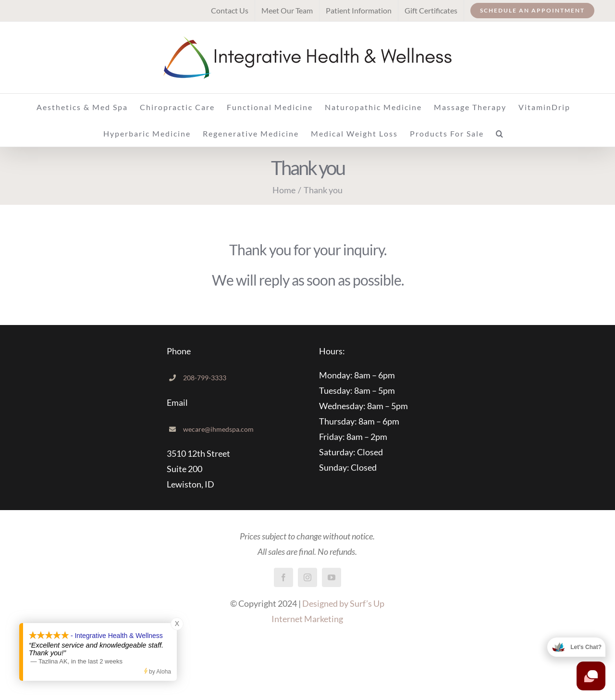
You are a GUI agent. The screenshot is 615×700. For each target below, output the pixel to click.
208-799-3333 (205, 378)
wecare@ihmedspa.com (218, 429)
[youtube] (332, 577)
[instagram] (307, 577)
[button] (500, 133)
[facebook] (283, 577)
